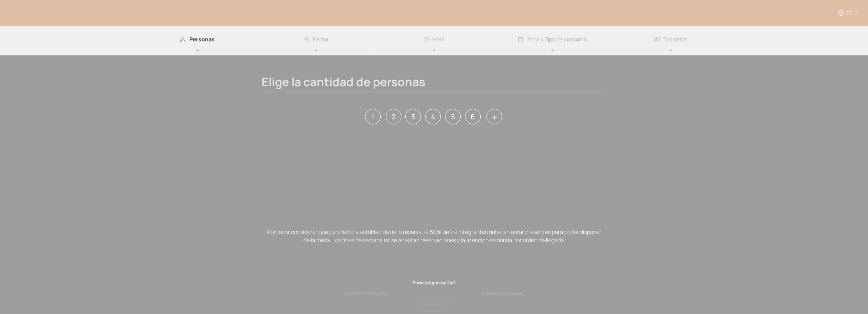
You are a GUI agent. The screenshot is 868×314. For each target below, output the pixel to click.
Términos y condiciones (366, 292)
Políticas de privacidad (503, 292)
